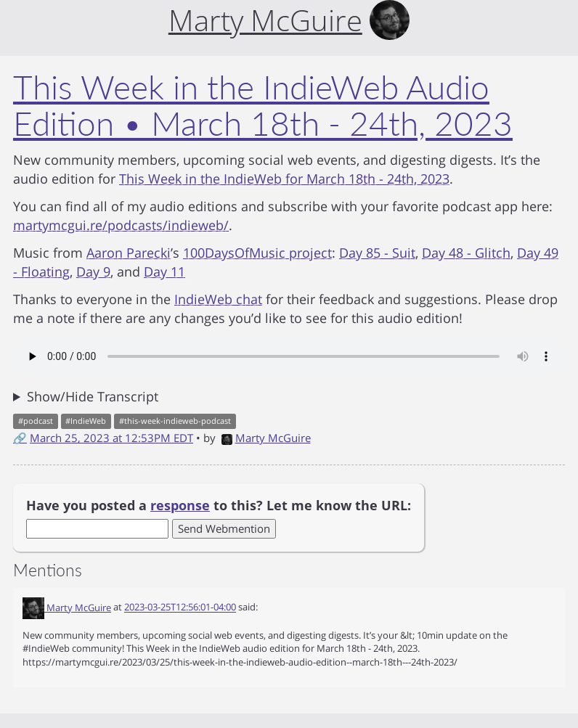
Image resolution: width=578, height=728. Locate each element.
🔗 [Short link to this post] (20, 438)
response (180, 505)
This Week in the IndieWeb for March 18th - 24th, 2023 (284, 179)
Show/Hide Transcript (93, 396)
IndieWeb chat (218, 299)
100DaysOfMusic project (257, 253)
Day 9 (93, 271)
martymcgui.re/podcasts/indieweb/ (121, 225)
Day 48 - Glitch (466, 253)
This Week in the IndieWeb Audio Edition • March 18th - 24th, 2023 (263, 105)
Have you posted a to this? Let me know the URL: (219, 505)
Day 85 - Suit (377, 253)
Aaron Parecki (129, 253)
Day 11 (164, 271)
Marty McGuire (266, 438)
